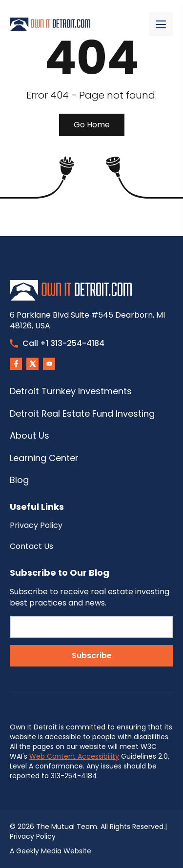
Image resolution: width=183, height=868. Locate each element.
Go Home (92, 125)
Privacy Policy (33, 836)
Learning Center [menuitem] (44, 458)
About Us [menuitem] (30, 435)
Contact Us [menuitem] (31, 546)
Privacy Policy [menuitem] (36, 525)
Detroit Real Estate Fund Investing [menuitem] (82, 414)
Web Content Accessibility (74, 756)
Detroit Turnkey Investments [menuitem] (71, 391)
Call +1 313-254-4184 (57, 343)
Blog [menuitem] (19, 480)
